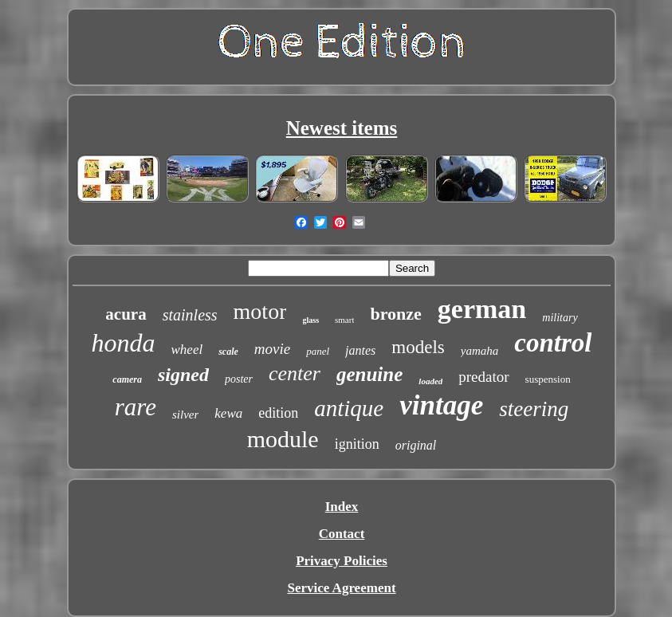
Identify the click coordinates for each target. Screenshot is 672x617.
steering (534, 409)
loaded (430, 381)
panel (318, 351)
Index (342, 507)
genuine (369, 374)
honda (124, 343)
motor (260, 311)
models (418, 347)
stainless (190, 315)
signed (183, 375)
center (295, 373)
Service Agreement (341, 588)
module (283, 439)
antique (349, 408)
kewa (228, 413)
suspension (548, 379)
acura (126, 314)
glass (310, 320)
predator (483, 377)
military (560, 318)
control (553, 343)
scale (228, 352)
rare (136, 407)
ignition (357, 444)
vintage (441, 405)
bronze (395, 314)
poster (239, 379)
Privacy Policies (342, 561)
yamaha (480, 351)
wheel (187, 350)
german (482, 309)
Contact (342, 534)
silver (185, 415)
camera (127, 379)
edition (278, 413)
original (416, 445)
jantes (360, 350)
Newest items (342, 128)
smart (344, 320)
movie (272, 349)
